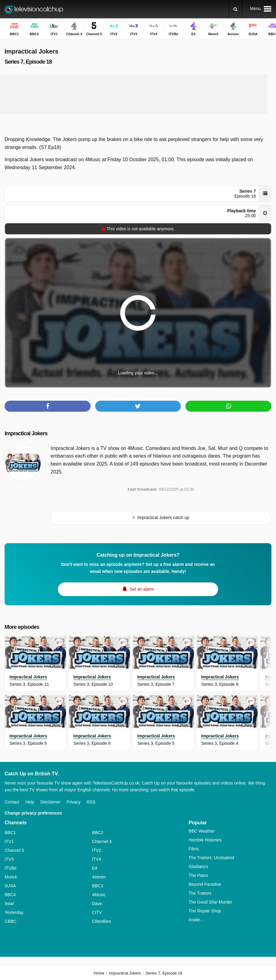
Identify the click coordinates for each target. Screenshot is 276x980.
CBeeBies (102, 921)
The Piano (198, 875)
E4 (95, 868)
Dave (97, 904)
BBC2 (98, 833)
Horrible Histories (205, 840)
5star (9, 904)
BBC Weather (201, 831)
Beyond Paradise (205, 884)
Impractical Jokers (26, 433)
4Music (99, 895)
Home (99, 973)
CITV (97, 912)
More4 (11, 877)
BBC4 (10, 895)
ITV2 (97, 850)
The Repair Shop (205, 911)
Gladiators (198, 867)
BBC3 (98, 886)
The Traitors (200, 893)
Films (194, 849)
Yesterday (14, 912)
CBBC (11, 921)
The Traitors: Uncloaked (211, 858)
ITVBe (11, 868)
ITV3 (9, 859)
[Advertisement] (133, 94)
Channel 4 (102, 841)
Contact (12, 802)
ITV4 (97, 859)
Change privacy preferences (33, 813)
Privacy (73, 802)
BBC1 (10, 833)
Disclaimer (50, 802)
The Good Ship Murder (210, 902)
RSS (91, 802)
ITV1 (9, 841)
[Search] (235, 9)
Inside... (196, 920)
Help (30, 802)
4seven (99, 877)
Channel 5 (14, 850)
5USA (10, 886)
